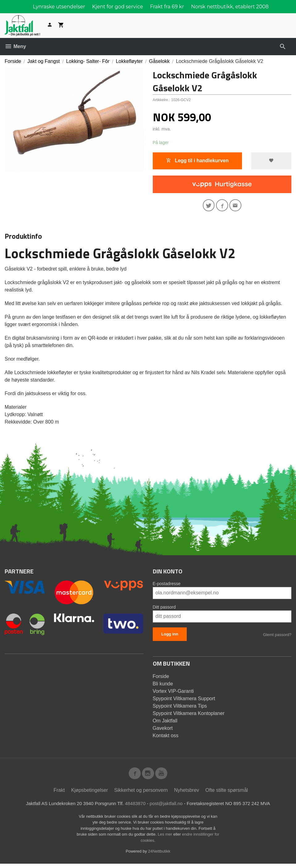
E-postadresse (167, 586)
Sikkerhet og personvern (141, 794)
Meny (15, 46)
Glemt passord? (277, 637)
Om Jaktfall (165, 723)
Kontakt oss (166, 738)
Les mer (166, 839)
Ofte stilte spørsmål (227, 794)
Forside (13, 61)
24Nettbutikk (159, 856)
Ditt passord (164, 609)
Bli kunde (163, 686)
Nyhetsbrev (187, 794)
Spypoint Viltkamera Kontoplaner (189, 715)
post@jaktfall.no (167, 808)
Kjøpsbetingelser (89, 794)
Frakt (59, 794)
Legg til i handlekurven (197, 161)
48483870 (134, 808)
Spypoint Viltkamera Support (184, 701)
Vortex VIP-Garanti (173, 693)
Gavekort (163, 730)
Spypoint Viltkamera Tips (180, 708)
